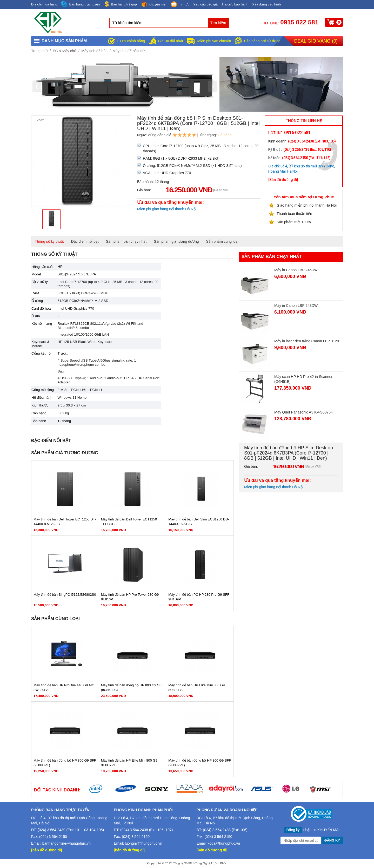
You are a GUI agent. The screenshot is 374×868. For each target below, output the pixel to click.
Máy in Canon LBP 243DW (296, 306)
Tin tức (180, 5)
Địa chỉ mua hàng (44, 4)
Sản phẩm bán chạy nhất (126, 241)
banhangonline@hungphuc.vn (66, 843)
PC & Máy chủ (65, 51)
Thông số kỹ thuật (49, 241)
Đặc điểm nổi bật (85, 241)
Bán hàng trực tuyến (81, 4)
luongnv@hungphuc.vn (143, 843)
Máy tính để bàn (94, 51)
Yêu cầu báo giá (205, 4)
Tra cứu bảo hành (235, 4)
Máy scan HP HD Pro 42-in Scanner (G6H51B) (303, 379)
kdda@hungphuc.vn (224, 843)
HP (60, 267)
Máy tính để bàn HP (129, 51)
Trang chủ (39, 51)
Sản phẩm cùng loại (222, 241)
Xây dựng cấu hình (266, 4)
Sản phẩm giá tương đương (176, 241)
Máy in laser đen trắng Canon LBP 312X (307, 341)
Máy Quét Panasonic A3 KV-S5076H (304, 412)
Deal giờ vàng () (316, 41)
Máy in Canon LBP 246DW (296, 270)
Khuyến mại (153, 4)
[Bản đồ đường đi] (283, 180)
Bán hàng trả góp (120, 4)
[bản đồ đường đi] (47, 850)
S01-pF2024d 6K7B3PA (77, 274)
